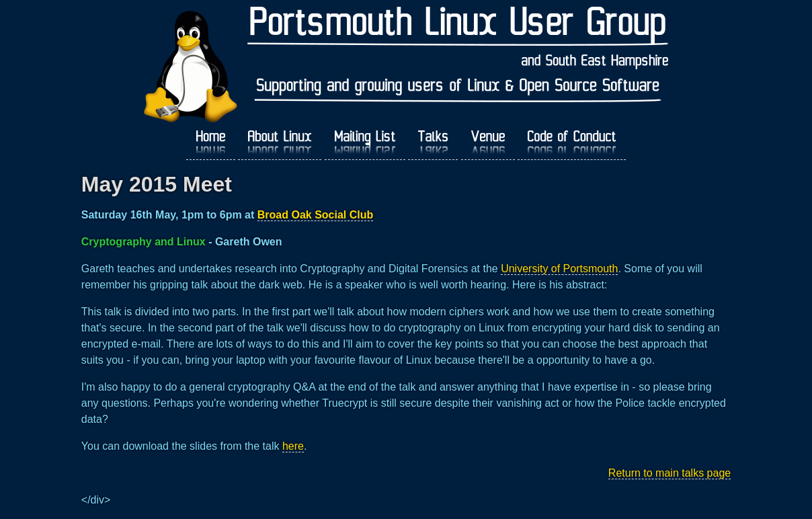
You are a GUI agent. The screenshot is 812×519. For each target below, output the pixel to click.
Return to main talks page (669, 473)
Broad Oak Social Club (315, 215)
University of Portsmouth (559, 269)
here (293, 446)
